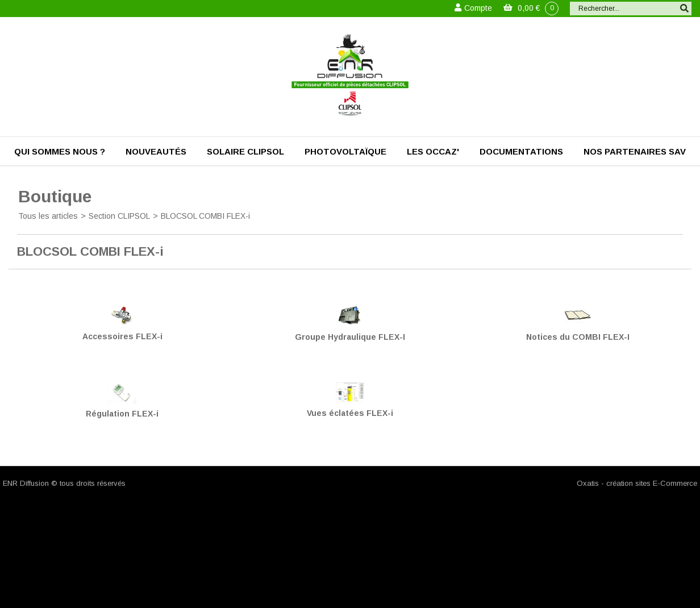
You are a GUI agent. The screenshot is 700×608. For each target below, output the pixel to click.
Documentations (521, 151)
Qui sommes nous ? (60, 151)
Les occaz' (433, 151)
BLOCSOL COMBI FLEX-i (205, 216)
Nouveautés (156, 151)
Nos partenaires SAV (635, 151)
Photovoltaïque (345, 151)
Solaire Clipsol (245, 151)
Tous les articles (48, 216)
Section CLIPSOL (119, 216)
